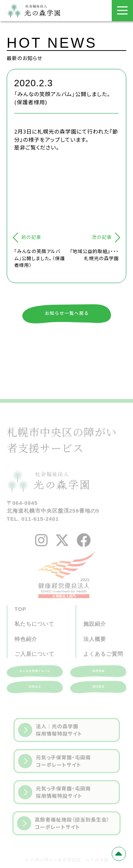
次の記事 (102, 237)
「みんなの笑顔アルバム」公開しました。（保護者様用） (40, 258)
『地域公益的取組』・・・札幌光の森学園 (94, 255)
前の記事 (31, 237)
